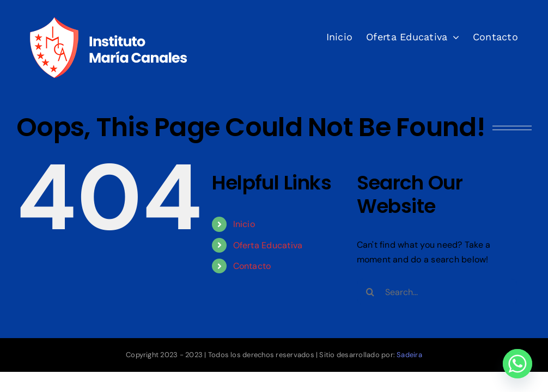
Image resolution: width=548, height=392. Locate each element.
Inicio (244, 224)
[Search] (370, 292)
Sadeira (409, 355)
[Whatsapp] (517, 364)
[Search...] (437, 292)
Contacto (252, 266)
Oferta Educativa (268, 245)
